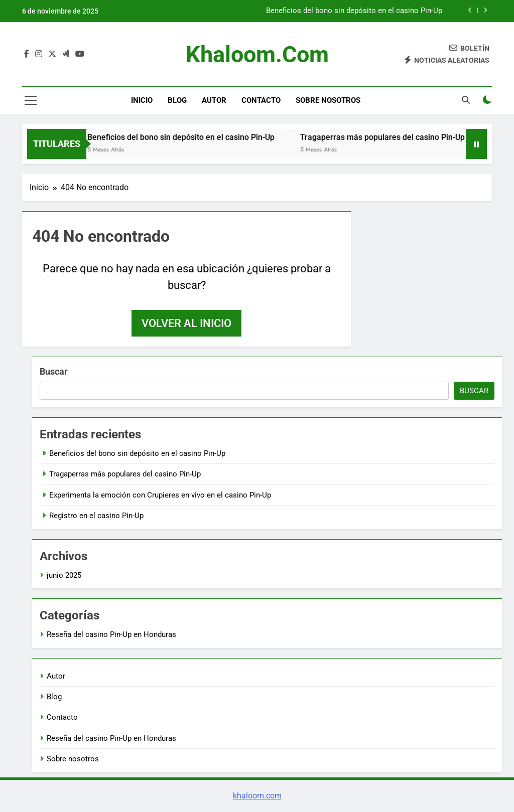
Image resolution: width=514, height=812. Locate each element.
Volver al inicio (186, 323)
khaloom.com (257, 54)
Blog (177, 100)
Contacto (261, 100)
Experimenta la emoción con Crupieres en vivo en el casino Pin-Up (160, 495)
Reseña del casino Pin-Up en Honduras (111, 634)
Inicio (142, 100)
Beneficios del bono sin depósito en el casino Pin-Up (354, 11)
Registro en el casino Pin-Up (96, 516)
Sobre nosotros (328, 100)
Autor (214, 100)
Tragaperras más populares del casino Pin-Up (390, 137)
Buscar (54, 371)
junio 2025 (64, 575)
